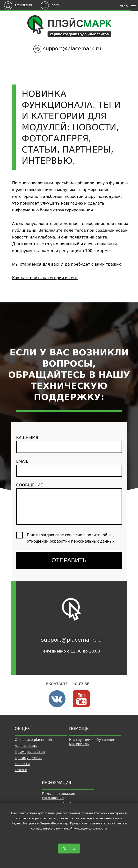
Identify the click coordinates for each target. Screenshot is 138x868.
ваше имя (69, 444)
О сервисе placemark (33, 740)
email (69, 467)
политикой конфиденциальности (81, 828)
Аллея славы (26, 746)
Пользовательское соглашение (58, 796)
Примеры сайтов (30, 752)
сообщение (69, 503)
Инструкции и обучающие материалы (92, 742)
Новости (22, 764)
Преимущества (28, 758)
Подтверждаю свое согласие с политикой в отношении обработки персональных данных (71, 538)
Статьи (21, 770)
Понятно (69, 849)
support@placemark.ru (72, 49)
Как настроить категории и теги (45, 278)
